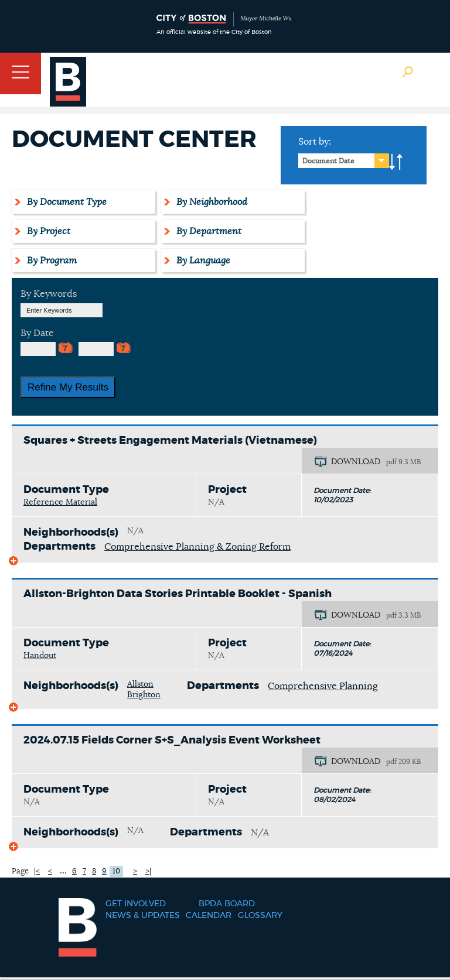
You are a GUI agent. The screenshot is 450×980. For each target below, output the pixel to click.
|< (37, 871)
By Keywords (49, 294)
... (63, 871)
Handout (40, 656)
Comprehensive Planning (323, 686)
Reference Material (60, 502)
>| (148, 871)
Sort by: (315, 142)
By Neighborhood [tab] (210, 202)
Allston (140, 684)
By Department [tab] (207, 231)
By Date (37, 333)
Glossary (260, 916)
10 (116, 871)
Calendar (209, 916)
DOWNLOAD (356, 462)
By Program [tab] (50, 261)
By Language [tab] (202, 261)
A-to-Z (396, 162)
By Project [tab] (47, 231)
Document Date (328, 161)
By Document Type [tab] (65, 202)
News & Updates (143, 916)
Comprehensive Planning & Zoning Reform (197, 547)
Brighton (144, 695)
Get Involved (136, 904)
